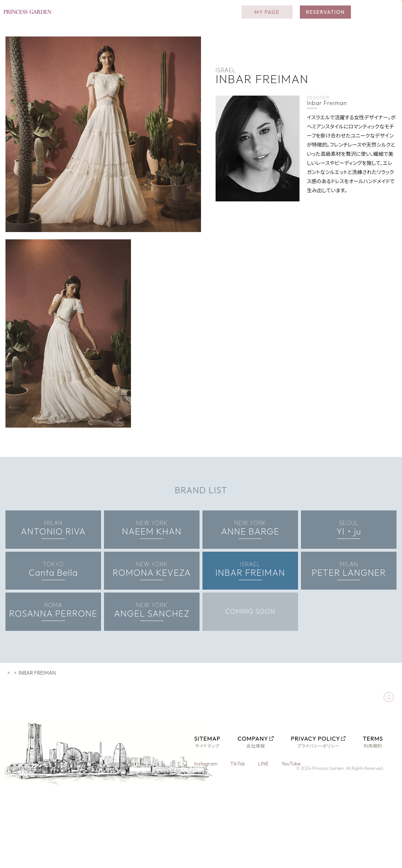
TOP (11, 703)
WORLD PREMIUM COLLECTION (59, 703)
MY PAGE (267, 18)
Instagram (206, 794)
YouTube (292, 794)
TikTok (238, 794)
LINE (264, 794)
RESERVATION (325, 18)
